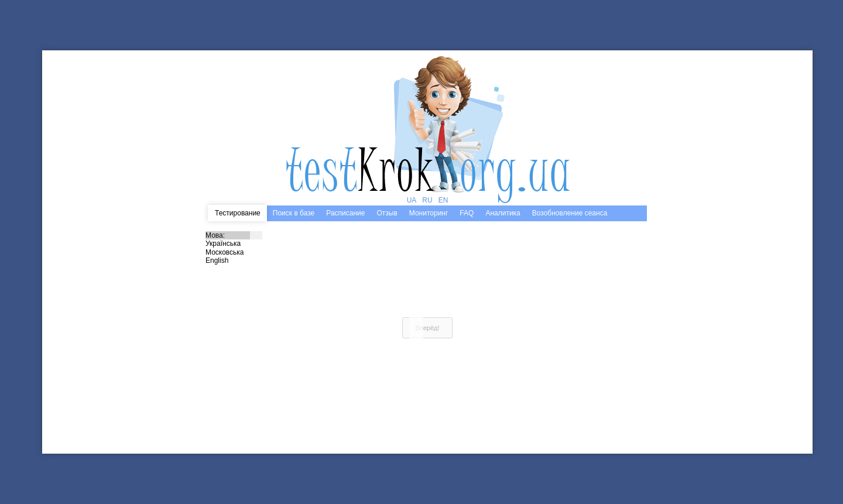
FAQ (467, 213)
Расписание (345, 213)
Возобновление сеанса (570, 213)
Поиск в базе (294, 213)
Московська (234, 252)
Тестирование (238, 213)
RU (427, 200)
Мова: (234, 235)
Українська (234, 244)
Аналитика (503, 213)
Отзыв (387, 213)
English (234, 260)
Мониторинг (429, 213)
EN (443, 200)
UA (412, 200)
